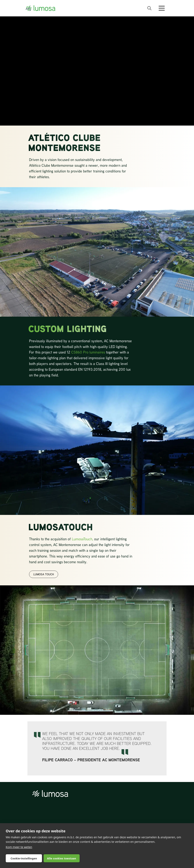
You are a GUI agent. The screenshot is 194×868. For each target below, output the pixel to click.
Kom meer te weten (19, 847)
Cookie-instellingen (24, 858)
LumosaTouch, (82, 539)
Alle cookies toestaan (62, 858)
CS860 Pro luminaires (88, 352)
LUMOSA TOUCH (44, 574)
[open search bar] (149, 8)
